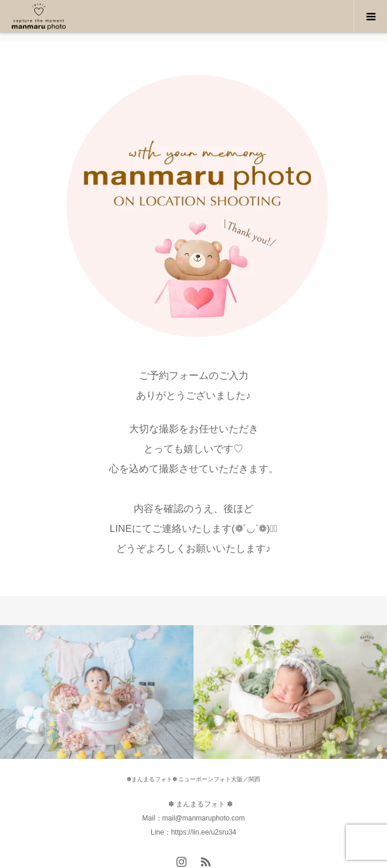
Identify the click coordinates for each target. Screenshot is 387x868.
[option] (97, 692)
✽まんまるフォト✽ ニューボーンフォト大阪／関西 (194, 779)
